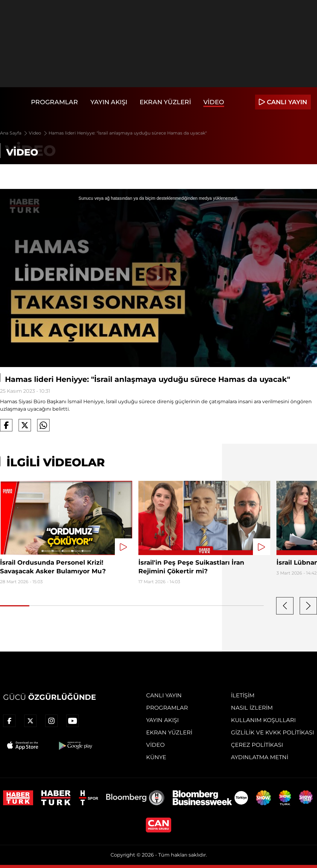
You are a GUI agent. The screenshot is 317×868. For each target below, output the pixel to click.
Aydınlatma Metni (260, 757)
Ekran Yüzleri (165, 102)
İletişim (243, 695)
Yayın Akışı (109, 102)
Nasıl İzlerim (252, 708)
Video (214, 102)
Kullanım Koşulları (263, 720)
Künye (156, 757)
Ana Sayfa (14, 133)
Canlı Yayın (164, 695)
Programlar (54, 102)
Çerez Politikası (257, 745)
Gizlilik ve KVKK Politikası (272, 733)
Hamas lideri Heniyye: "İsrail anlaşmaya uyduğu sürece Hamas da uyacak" (128, 133)
